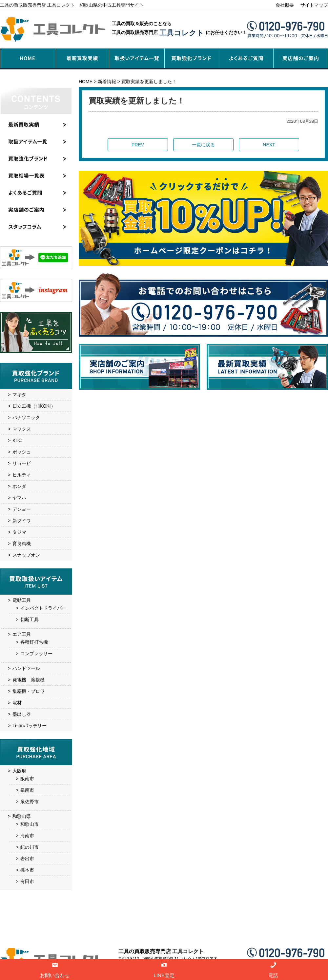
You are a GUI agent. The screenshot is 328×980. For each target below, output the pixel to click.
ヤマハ (19, 498)
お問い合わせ (239, 935)
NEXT (269, 145)
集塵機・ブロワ (29, 691)
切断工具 (30, 619)
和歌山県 (22, 816)
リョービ (22, 463)
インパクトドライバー (43, 608)
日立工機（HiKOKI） (34, 406)
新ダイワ (22, 521)
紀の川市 (30, 847)
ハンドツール (26, 668)
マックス (22, 429)
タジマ (19, 532)
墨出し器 (22, 714)
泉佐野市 (30, 802)
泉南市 (27, 790)
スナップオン (26, 555)
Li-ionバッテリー (30, 726)
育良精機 (22, 544)
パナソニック (26, 417)
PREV (138, 145)
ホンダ (19, 486)
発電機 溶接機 (29, 680)
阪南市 (27, 779)
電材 (17, 703)
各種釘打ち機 (34, 642)
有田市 (27, 881)
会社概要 (285, 5)
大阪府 (19, 771)
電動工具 (22, 600)
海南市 (27, 836)
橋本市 (27, 870)
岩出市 (27, 859)
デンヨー (22, 509)
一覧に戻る (203, 145)
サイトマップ (314, 5)
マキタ (19, 395)
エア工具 (22, 634)
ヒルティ (22, 475)
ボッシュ (22, 452)
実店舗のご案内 (182, 935)
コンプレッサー (36, 654)
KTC (17, 440)
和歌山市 (30, 824)
